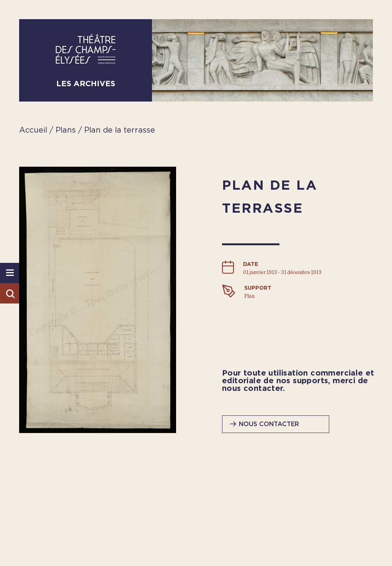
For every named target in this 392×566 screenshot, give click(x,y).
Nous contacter (269, 424)
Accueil (33, 130)
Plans (67, 130)
